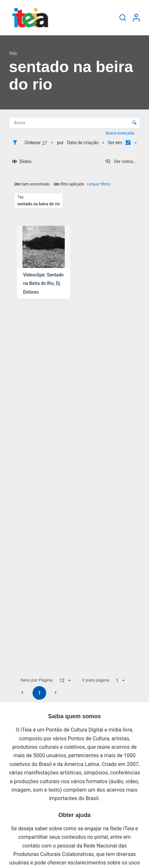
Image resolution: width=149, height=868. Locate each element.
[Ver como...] (121, 161)
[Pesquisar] (123, 18)
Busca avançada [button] (120, 133)
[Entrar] (136, 18)
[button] (22, 693)
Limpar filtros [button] (99, 184)
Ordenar (33, 143)
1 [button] (39, 693)
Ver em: (116, 143)
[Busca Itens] (74, 123)
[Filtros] (17, 143)
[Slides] (22, 161)
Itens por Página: (37, 680)
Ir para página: (96, 680)
